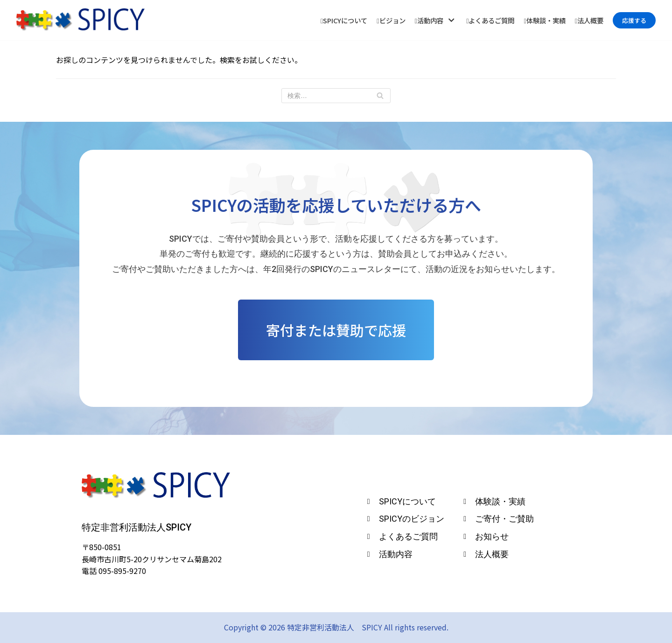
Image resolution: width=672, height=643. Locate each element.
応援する (634, 20)
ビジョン (391, 20)
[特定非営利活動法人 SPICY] (80, 20)
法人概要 (589, 20)
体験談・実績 (544, 20)
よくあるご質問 (490, 20)
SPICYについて (344, 20)
